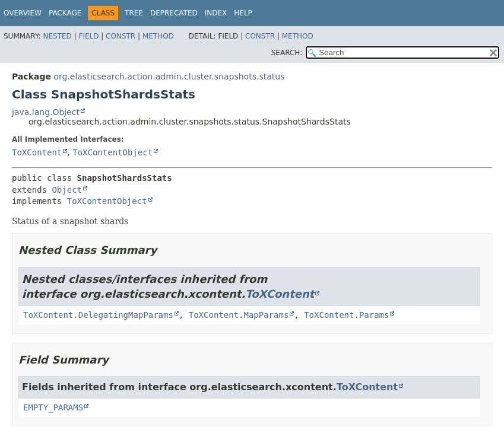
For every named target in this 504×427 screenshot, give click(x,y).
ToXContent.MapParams (239, 315)
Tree (134, 13)
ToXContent (37, 152)
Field (88, 36)
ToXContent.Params (346, 315)
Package (65, 13)
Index (216, 13)
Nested (57, 36)
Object (67, 190)
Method (158, 36)
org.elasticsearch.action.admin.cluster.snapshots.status (169, 77)
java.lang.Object (46, 112)
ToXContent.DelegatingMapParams (98, 315)
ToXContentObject (112, 152)
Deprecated (174, 13)
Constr (121, 36)
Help (243, 13)
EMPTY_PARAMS (53, 407)
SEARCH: (287, 53)
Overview (23, 13)
